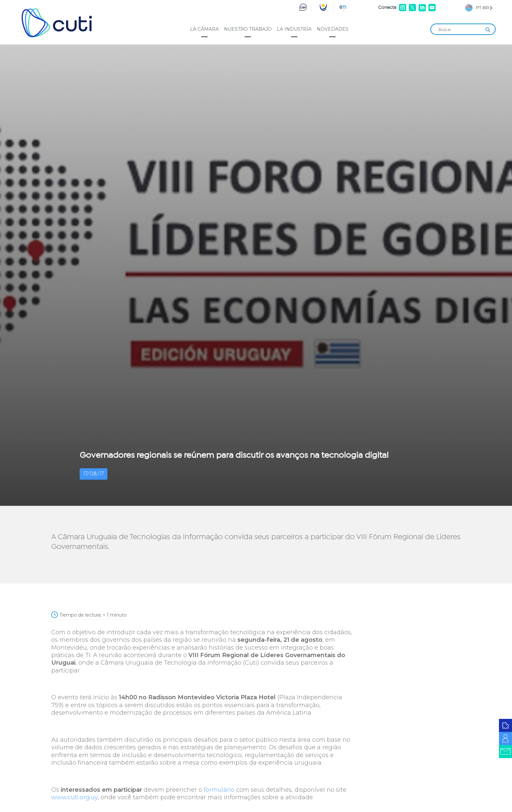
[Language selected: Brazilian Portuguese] (479, 8)
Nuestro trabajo (248, 29)
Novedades (333, 29)
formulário (219, 790)
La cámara (204, 29)
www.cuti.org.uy (74, 797)
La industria (294, 29)
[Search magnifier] (488, 30)
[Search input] (460, 30)
